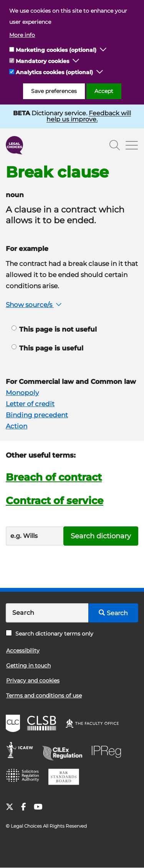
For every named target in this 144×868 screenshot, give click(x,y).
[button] (103, 50)
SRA (25, 778)
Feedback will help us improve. (89, 116)
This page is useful (47, 348)
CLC (14, 724)
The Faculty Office (96, 724)
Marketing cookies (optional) (56, 50)
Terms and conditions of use (44, 695)
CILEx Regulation (65, 751)
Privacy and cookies (33, 680)
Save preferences (54, 91)
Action (17, 426)
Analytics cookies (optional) (54, 72)
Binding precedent (37, 415)
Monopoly (22, 393)
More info (22, 35)
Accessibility (23, 651)
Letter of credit (30, 404)
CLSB (44, 724)
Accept (104, 91)
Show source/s (35, 305)
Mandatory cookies (42, 61)
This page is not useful (54, 329)
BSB (66, 778)
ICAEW (22, 751)
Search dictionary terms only (50, 634)
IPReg (108, 751)
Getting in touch (28, 666)
